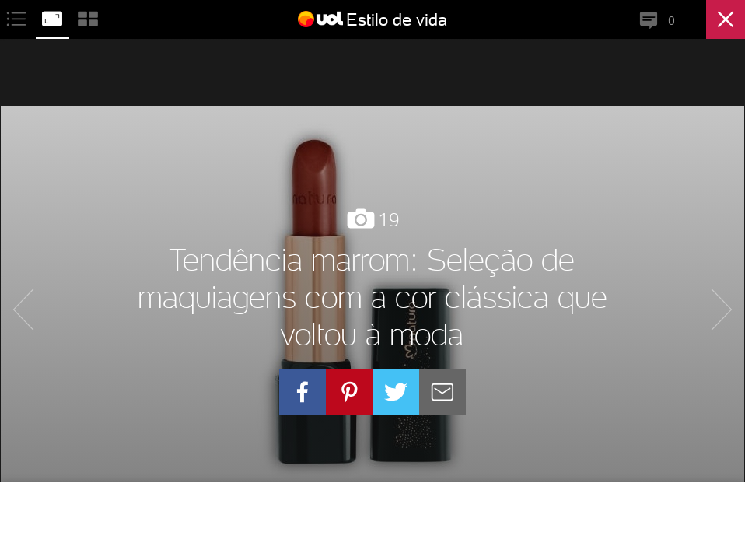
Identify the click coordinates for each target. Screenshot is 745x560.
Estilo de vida (397, 19)
